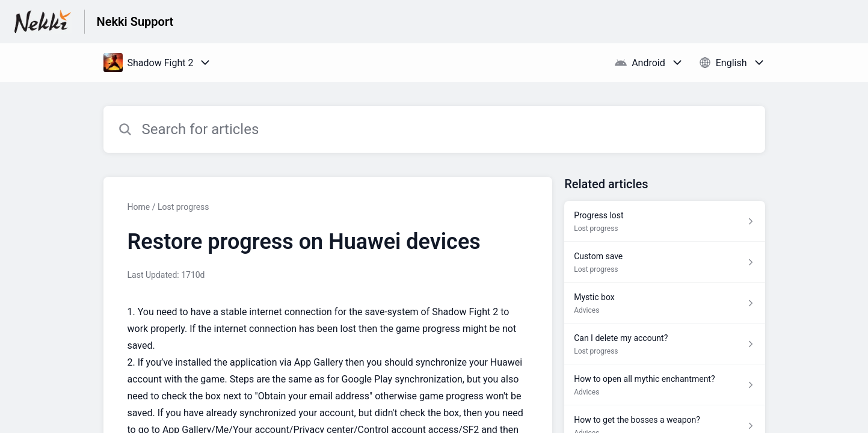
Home (139, 207)
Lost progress (183, 207)
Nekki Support (135, 22)
